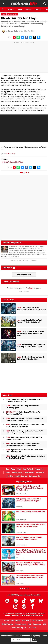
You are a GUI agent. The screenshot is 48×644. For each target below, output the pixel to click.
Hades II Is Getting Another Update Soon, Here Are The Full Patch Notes (25, 457)
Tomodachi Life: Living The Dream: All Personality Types (22, 407)
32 (13, 325)
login (31, 288)
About (13, 469)
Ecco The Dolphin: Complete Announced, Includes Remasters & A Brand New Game (23, 445)
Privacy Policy (17, 473)
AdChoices (15, 615)
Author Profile (16, 261)
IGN (29, 624)
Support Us (39, 469)
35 (13, 337)
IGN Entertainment (32, 613)
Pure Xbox (26, 621)
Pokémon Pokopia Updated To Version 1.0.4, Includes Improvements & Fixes (25, 432)
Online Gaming (13, 14)
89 (13, 350)
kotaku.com (11, 154)
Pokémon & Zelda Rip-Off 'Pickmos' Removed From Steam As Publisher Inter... (25, 419)
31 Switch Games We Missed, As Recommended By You (23, 413)
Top (7, 469)
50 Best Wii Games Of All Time (12, 162)
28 (13, 362)
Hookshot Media (13, 613)
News (4, 14)
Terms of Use (29, 473)
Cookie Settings (21, 476)
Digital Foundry (7, 624)
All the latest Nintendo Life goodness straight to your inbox (24, 635)
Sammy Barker (13, 31)
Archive (10, 476)
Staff (19, 469)
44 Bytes (8, 615)
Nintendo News (20, 624)
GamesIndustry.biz (19, 628)
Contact (7, 473)
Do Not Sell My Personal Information (31, 615)
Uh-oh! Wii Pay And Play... (19, 18)
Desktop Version (35, 476)
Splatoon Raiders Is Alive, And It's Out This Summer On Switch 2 (24, 438)
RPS (35, 628)
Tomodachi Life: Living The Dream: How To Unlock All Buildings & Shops (24, 400)
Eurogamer (37, 624)
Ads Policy (40, 473)
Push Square (15, 621)
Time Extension (37, 621)
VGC (45, 624)
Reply (34, 261)
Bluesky (26, 261)
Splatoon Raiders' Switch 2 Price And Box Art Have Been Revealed (25, 451)
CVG (29, 628)
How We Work (28, 469)
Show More (24, 588)
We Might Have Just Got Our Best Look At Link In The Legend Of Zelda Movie (25, 426)
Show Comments (24, 275)
